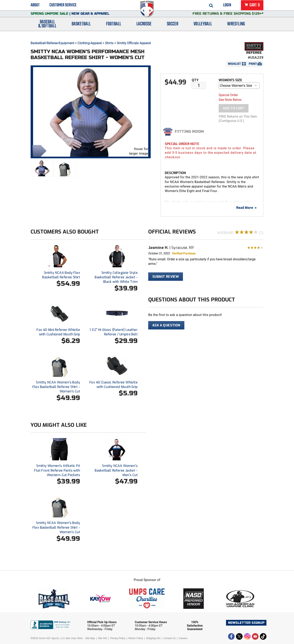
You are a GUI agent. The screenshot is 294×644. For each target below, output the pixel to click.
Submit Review (166, 277)
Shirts (109, 43)
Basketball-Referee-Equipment (52, 43)
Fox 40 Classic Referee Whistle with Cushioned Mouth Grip (114, 385)
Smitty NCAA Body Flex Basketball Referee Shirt (61, 275)
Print (253, 64)
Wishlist (234, 64)
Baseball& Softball (47, 29)
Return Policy (136, 638)
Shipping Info (153, 638)
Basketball (81, 29)
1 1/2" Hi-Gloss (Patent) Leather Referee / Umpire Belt (114, 332)
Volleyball (203, 29)
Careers (183, 638)
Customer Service (63, 6)
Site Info (102, 638)
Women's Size (230, 80)
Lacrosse (144, 29)
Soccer (173, 29)
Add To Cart (234, 108)
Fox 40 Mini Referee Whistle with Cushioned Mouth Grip (58, 332)
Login (227, 6)
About (35, 6)
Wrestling (236, 29)
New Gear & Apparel (90, 17)
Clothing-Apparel (90, 43)
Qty (195, 80)
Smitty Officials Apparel (134, 43)
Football (114, 29)
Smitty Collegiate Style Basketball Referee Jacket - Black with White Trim (116, 277)
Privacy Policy (118, 638)
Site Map (90, 638)
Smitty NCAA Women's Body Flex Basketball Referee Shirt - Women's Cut (56, 387)
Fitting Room (189, 131)
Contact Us (170, 638)
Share (38, 150)
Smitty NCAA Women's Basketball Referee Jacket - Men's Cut (116, 470)
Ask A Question (166, 325)
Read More (246, 208)
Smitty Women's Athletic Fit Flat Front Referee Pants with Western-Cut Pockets (57, 470)
